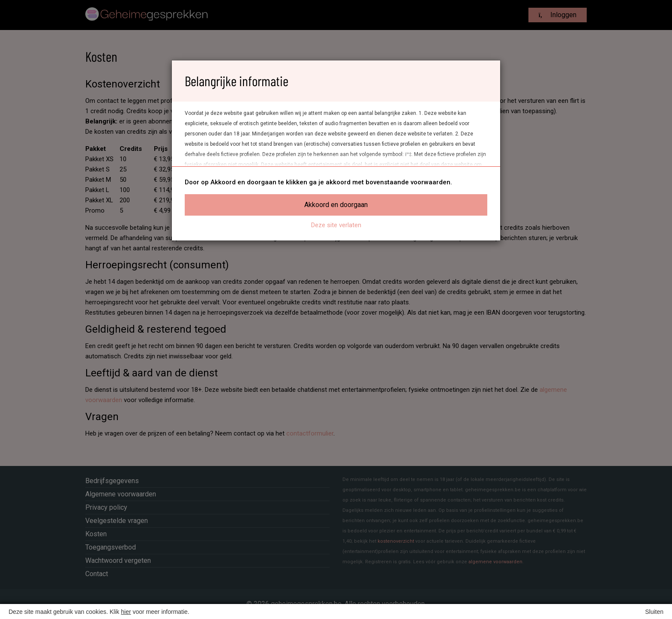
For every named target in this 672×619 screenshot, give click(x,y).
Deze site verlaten (336, 225)
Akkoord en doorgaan (336, 205)
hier (126, 612)
